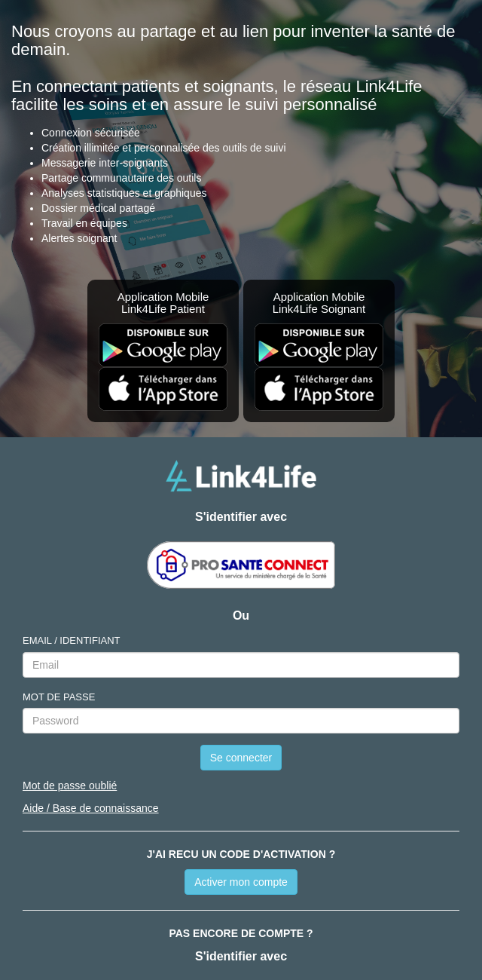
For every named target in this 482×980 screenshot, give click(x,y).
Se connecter (241, 758)
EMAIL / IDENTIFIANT (72, 640)
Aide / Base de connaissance (91, 808)
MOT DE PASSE (59, 697)
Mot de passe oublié (70, 786)
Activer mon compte (241, 882)
